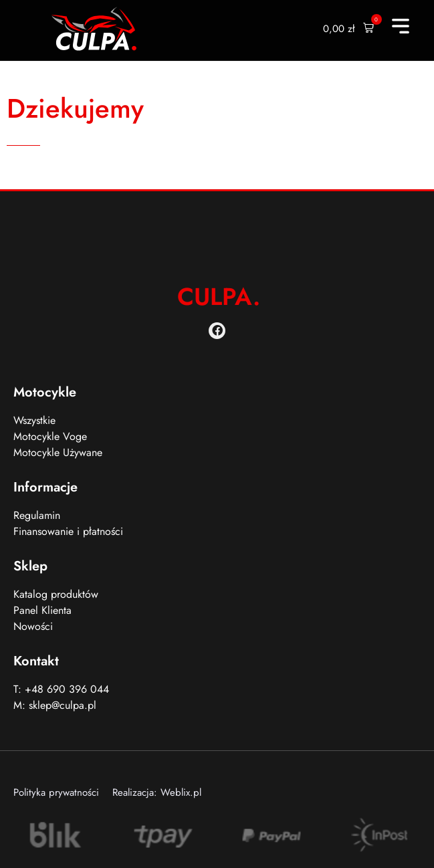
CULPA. (219, 297)
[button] (348, 29)
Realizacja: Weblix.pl (157, 792)
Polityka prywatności (56, 792)
